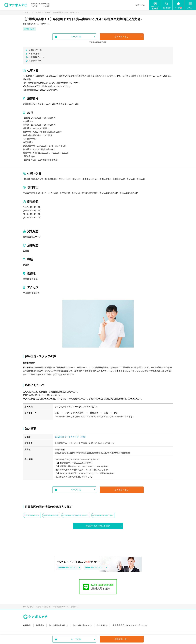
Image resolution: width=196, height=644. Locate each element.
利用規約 (27, 625)
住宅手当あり (29, 29)
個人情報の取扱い (81, 625)
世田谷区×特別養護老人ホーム (76, 515)
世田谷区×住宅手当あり (104, 515)
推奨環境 (40, 625)
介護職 (26, 265)
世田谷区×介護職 (52, 515)
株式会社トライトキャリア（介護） (71, 437)
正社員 (26, 251)
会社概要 (101, 625)
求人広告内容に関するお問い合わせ (128, 625)
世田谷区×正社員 (33, 515)
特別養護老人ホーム (32, 237)
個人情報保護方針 (57, 625)
